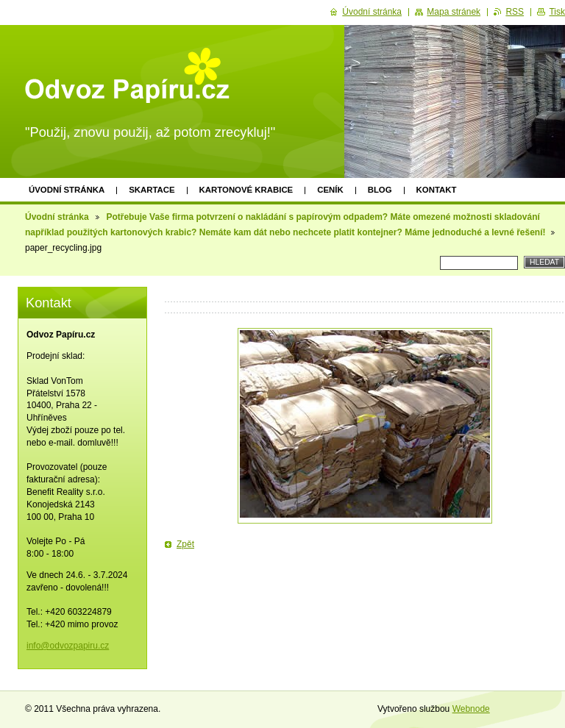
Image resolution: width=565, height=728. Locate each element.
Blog (380, 190)
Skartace (152, 190)
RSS (515, 12)
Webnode (471, 709)
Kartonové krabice (246, 190)
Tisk (557, 12)
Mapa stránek (454, 12)
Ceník (330, 190)
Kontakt (437, 190)
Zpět (185, 544)
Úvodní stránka (67, 190)
